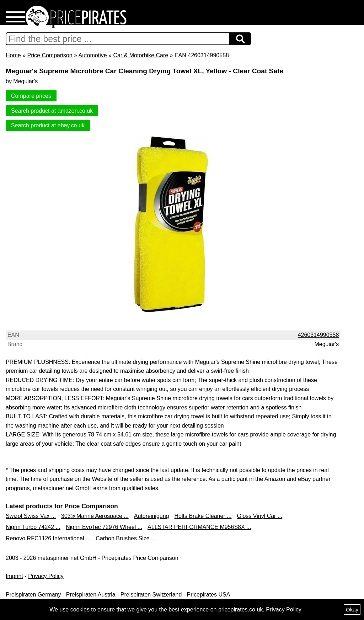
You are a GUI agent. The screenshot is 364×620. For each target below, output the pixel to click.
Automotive (93, 55)
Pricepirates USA (209, 595)
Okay (352, 610)
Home (13, 55)
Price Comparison (50, 55)
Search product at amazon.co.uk (52, 111)
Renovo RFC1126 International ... (48, 538)
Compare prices (31, 96)
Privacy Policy (46, 576)
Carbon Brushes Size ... (126, 538)
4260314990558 (318, 335)
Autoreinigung (152, 516)
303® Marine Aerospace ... (95, 516)
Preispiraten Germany (33, 595)
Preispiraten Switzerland (151, 595)
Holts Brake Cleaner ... (203, 516)
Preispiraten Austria (91, 595)
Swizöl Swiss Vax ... (31, 516)
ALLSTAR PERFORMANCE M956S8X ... (199, 527)
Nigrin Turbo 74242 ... (33, 527)
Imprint (14, 576)
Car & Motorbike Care (141, 55)
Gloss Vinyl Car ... (259, 516)
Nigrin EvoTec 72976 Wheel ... (104, 527)
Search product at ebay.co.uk (48, 125)
